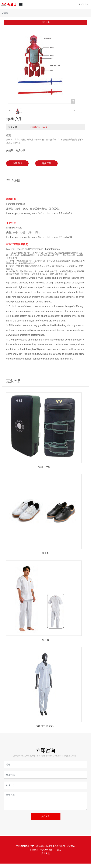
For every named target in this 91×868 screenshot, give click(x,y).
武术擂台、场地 (39, 127)
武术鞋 (45, 553)
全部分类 (45, 22)
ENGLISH (84, 5)
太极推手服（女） (45, 726)
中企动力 (44, 850)
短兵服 (45, 640)
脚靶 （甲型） (45, 467)
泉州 (51, 850)
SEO (59, 850)
